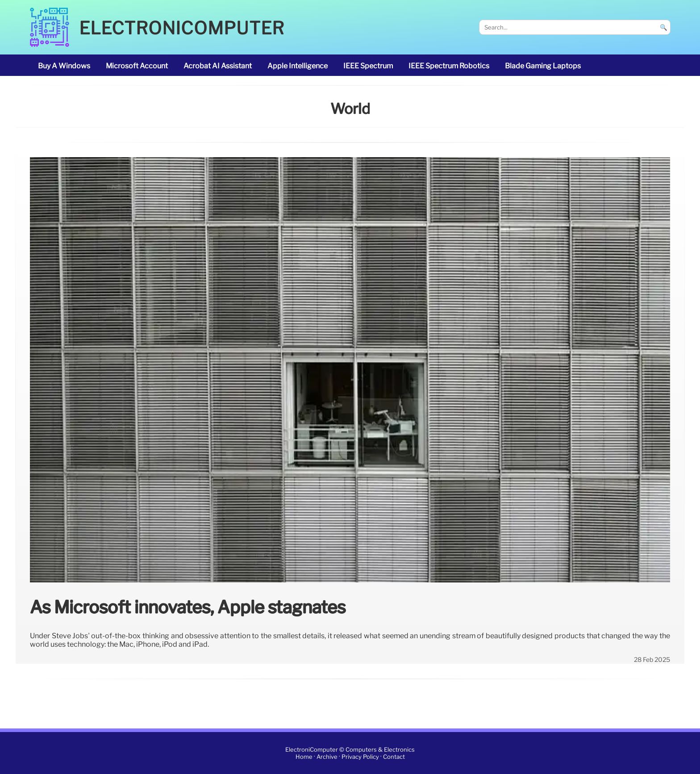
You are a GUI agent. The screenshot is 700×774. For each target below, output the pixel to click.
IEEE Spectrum (368, 66)
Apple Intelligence (298, 66)
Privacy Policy (360, 757)
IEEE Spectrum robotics (449, 66)
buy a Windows (64, 66)
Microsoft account (137, 66)
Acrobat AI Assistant (218, 66)
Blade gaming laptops (543, 66)
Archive (327, 757)
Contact (394, 757)
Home (304, 757)
